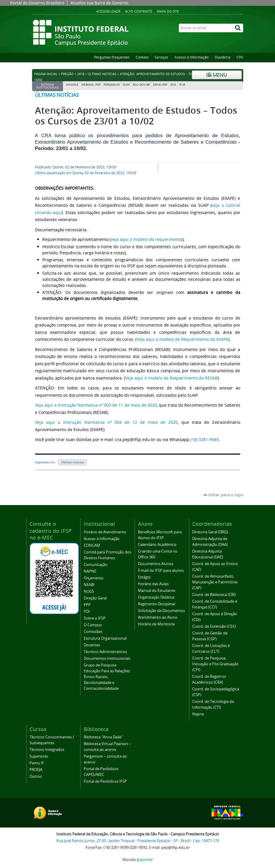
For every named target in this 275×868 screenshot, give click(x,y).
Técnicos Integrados (47, 750)
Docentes (92, 645)
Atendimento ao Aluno (158, 617)
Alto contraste (139, 11)
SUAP (126, 85)
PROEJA (36, 770)
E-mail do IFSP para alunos (161, 570)
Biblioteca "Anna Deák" (103, 737)
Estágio (144, 577)
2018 (81, 74)
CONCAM (92, 545)
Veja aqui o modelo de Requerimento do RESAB (171, 378)
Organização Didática (156, 597)
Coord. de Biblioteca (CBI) (214, 595)
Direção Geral (95, 598)
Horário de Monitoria (156, 624)
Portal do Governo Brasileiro (37, 3)
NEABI (89, 585)
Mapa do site (168, 11)
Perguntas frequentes (112, 57)
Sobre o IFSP (95, 618)
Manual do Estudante (157, 591)
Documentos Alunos (156, 564)
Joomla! (146, 860)
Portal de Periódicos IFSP (105, 781)
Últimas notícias (102, 74)
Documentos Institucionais (107, 658)
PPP (87, 605)
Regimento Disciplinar (157, 604)
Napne (198, 714)
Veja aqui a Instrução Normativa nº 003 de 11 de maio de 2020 (96, 405)
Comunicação (96, 565)
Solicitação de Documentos (161, 611)
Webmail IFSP (91, 85)
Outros (36, 776)
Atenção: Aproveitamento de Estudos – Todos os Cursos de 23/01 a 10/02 (136, 116)
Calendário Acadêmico (157, 545)
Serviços (161, 57)
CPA (240, 57)
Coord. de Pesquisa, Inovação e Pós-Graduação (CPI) (215, 664)
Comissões (93, 632)
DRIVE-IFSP (160, 85)
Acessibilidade (108, 11)
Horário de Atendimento (105, 532)
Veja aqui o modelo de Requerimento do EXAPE (182, 339)
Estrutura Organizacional (105, 638)
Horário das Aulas (153, 584)
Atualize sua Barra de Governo (99, 3)
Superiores (39, 756)
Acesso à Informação (191, 57)
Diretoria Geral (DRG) (210, 532)
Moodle (72, 85)
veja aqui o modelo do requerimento (147, 239)
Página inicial (46, 74)
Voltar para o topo (223, 495)
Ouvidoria (223, 57)
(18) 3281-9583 (205, 439)
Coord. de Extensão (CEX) (214, 626)
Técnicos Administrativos (105, 652)
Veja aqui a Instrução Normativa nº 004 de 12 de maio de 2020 (106, 422)
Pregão (67, 74)
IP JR (182, 85)
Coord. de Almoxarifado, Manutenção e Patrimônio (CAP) (215, 582)
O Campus (93, 625)
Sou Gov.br (141, 85)
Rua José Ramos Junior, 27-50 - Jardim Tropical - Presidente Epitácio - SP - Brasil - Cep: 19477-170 (138, 841)
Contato (142, 57)
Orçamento (94, 578)
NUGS (89, 591)
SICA (173, 85)
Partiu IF (37, 763)
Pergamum (112, 85)
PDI (87, 612)
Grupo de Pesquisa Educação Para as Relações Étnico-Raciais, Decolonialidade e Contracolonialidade (107, 677)
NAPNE (90, 571)
